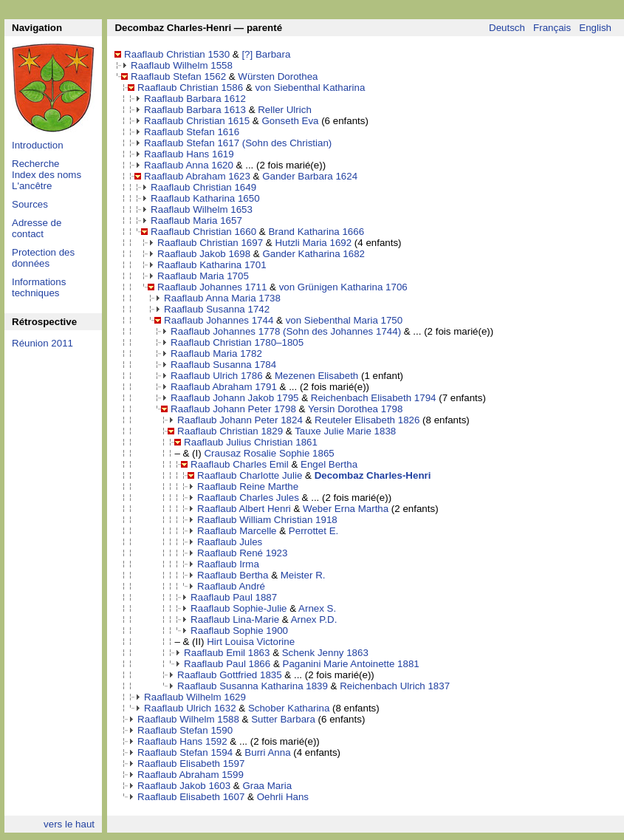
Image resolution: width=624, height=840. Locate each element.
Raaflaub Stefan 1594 (185, 752)
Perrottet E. (313, 531)
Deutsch (507, 28)
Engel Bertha (329, 464)
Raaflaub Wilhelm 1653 (202, 209)
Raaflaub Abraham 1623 (197, 176)
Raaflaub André (231, 586)
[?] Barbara (266, 54)
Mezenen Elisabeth (316, 376)
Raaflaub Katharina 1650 (205, 198)
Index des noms (47, 175)
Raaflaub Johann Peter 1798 (233, 409)
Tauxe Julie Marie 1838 (345, 431)
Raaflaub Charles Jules (248, 498)
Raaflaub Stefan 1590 (185, 730)
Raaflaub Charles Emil (240, 464)
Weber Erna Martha (346, 509)
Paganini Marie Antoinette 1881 (351, 664)
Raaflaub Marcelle (237, 531)
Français (552, 28)
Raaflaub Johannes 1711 (212, 287)
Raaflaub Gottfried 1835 (230, 675)
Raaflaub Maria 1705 (203, 276)
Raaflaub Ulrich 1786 (216, 376)
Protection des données (43, 258)
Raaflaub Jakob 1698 (204, 254)
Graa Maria (267, 786)
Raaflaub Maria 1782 (216, 354)
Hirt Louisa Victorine (251, 642)
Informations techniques (39, 287)
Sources (30, 204)
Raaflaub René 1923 (242, 553)
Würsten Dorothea (278, 76)
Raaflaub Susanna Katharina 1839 (253, 686)
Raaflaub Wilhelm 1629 (195, 697)
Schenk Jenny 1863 (325, 653)
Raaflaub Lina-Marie (235, 619)
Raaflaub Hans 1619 (189, 154)
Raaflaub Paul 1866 (227, 664)
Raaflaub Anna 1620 (189, 165)
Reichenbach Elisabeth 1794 (374, 398)
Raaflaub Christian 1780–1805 (237, 342)
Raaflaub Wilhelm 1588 (188, 719)
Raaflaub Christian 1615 (197, 121)
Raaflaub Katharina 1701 (212, 265)
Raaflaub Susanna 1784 (223, 365)
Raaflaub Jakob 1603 (184, 786)
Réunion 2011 (42, 343)
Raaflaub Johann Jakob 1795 (234, 398)
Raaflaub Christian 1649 (203, 187)
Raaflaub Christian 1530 (177, 54)
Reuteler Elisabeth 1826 (367, 420)
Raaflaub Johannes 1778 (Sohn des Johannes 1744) (286, 331)
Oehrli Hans (283, 797)
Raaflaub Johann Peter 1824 (240, 420)
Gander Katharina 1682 (313, 254)
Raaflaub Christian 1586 (190, 88)
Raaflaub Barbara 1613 (195, 110)
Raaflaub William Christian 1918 (267, 520)
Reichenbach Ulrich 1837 (395, 686)
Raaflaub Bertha (233, 575)
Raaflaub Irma (228, 564)
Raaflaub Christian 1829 (230, 431)
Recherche (35, 164)
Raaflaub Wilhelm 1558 (182, 65)
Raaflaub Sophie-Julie (239, 608)
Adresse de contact (37, 228)
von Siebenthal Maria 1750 (344, 320)
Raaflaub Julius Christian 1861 (251, 442)
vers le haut (69, 824)
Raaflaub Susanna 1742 (217, 309)
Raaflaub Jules (230, 542)
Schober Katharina (289, 708)
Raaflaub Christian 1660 (203, 232)
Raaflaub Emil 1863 (227, 653)
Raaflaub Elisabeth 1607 (191, 797)
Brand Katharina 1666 (316, 232)
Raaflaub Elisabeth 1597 (191, 764)
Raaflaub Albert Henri (244, 509)
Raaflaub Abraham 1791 (224, 387)
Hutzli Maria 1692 (313, 243)
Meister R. (303, 575)
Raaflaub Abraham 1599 (191, 775)
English (595, 28)
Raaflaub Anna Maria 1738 (222, 298)
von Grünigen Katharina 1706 (343, 287)
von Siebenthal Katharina (310, 88)
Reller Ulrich (285, 110)
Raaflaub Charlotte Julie (250, 475)
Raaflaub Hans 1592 (182, 741)
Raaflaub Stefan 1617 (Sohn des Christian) (238, 143)
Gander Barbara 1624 (310, 176)
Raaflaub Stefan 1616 (192, 132)
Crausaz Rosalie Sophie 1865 (269, 453)
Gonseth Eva (290, 121)
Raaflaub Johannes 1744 (219, 320)
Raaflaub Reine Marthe (248, 486)
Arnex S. (317, 608)
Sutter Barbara (283, 719)
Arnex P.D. (314, 619)
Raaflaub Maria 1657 (196, 221)
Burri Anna (267, 752)
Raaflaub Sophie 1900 (239, 631)
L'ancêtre (32, 186)
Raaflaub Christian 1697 (210, 243)
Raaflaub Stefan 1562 (178, 76)
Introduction (38, 145)
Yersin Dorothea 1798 (355, 409)
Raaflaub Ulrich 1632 (190, 708)
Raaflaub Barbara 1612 (195, 99)
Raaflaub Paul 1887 (234, 597)
